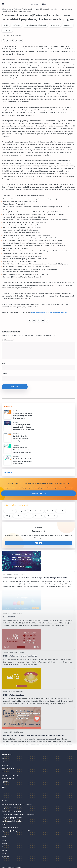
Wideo (29, 516)
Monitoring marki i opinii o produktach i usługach (17, 804)
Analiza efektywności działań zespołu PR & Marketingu (18, 814)
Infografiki (22, 511)
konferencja (16, 25)
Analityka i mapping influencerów (12, 818)
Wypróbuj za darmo (38, 493)
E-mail (4, 374)
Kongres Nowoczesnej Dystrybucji (35, 25)
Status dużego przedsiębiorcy (11, 775)
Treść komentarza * (8, 340)
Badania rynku (6, 824)
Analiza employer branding (10, 828)
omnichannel (55, 25)
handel (6, 25)
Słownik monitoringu (8, 769)
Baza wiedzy (5, 772)
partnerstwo (68, 25)
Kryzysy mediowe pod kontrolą (11, 811)
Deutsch (10, 795)
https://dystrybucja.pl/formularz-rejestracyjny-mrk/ (49, 312)
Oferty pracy (6, 765)
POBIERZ (39, 543)
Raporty (61, 511)
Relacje (8, 516)
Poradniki (50, 511)
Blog (10, 9)
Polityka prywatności (8, 778)
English (4, 795)
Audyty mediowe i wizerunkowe (11, 808)
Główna (4, 9)
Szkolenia (18, 516)
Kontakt (4, 759)
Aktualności (10, 511)
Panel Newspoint (36, 511)
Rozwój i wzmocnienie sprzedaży (12, 821)
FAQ (3, 762)
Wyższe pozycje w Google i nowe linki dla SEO (16, 831)
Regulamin (5, 782)
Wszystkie (39, 516)
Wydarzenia (17, 9)
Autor (3, 363)
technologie (7, 30)
